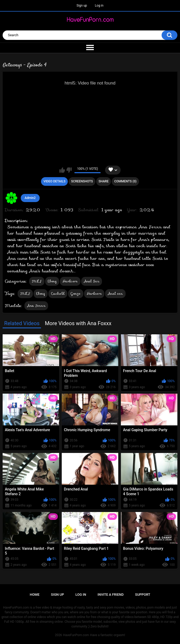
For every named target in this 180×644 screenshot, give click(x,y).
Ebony (52, 281)
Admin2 (30, 198)
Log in (99, 6)
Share (104, 181)
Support (143, 595)
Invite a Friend (110, 595)
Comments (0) (125, 181)
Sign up (82, 6)
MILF (37, 281)
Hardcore (70, 281)
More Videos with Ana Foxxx (78, 323)
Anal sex (115, 294)
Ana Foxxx (36, 306)
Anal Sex (92, 281)
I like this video (62, 170)
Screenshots (82, 181)
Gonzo (76, 294)
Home (35, 595)
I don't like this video (69, 170)
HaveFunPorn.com (76, 635)
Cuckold (58, 294)
